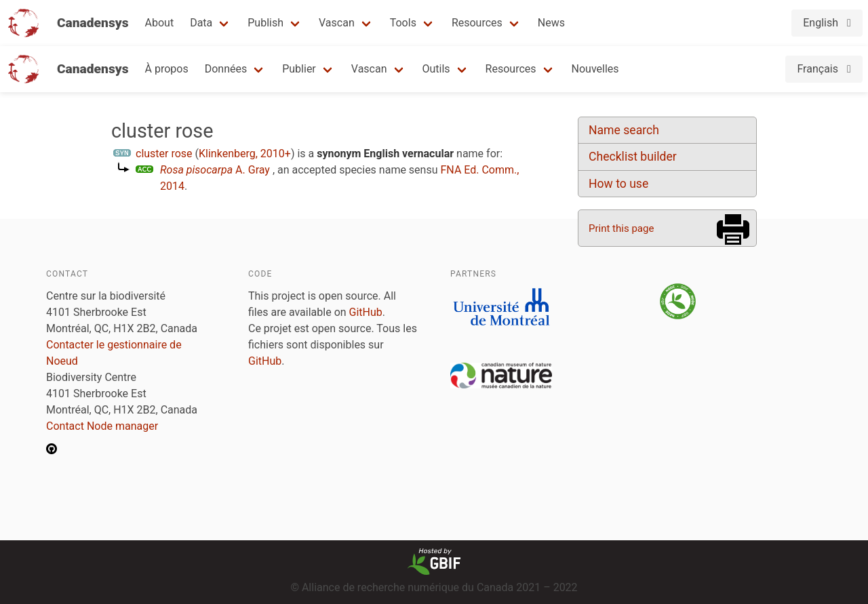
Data (201, 23)
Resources (477, 23)
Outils (436, 69)
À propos (167, 69)
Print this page (621, 228)
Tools (403, 23)
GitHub (366, 312)
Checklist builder (633, 157)
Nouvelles (595, 69)
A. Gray (215, 170)
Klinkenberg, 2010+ (245, 154)
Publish (265, 23)
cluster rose (164, 154)
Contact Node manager (102, 426)
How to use (618, 184)
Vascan (337, 23)
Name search (624, 130)
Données (226, 69)
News (551, 23)
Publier (299, 69)
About (160, 23)
